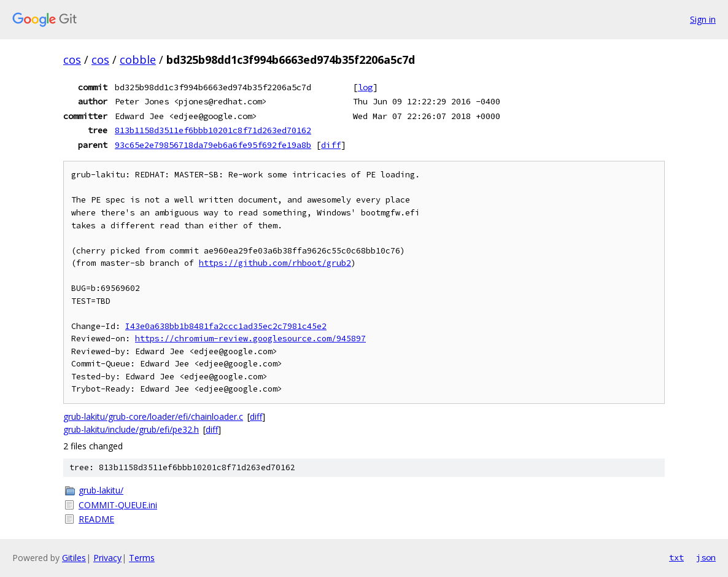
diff (331, 145)
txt (676, 557)
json (706, 557)
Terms (142, 558)
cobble (138, 60)
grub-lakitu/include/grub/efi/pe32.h (131, 429)
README (96, 519)
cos (72, 60)
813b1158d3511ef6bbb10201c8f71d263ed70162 (213, 130)
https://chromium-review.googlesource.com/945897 (250, 339)
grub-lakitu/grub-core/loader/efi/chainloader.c (153, 416)
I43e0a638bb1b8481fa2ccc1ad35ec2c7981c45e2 (226, 326)
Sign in (703, 19)
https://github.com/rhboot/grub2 (275, 263)
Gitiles (74, 558)
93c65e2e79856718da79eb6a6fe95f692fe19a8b (213, 145)
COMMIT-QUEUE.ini (118, 505)
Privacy (107, 558)
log (365, 87)
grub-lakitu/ (101, 490)
